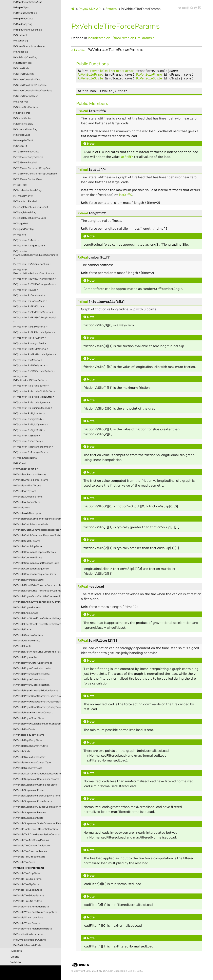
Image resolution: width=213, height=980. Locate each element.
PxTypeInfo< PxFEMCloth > (29, 306)
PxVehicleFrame (22, 629)
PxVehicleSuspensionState (28, 818)
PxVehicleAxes (22, 508)
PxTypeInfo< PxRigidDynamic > (31, 425)
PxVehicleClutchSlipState (28, 546)
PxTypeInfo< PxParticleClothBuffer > (34, 391)
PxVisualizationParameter (28, 934)
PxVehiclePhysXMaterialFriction (31, 685)
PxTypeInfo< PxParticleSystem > (32, 402)
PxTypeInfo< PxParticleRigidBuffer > (34, 397)
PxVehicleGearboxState (27, 641)
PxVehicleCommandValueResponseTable (36, 563)
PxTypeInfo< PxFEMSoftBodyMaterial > (35, 319)
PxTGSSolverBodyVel (25, 163)
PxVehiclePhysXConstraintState (32, 674)
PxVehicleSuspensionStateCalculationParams (37, 823)
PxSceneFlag (21, 41)
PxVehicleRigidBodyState (28, 740)
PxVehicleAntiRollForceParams (31, 480)
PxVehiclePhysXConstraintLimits (32, 668)
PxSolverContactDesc (26, 96)
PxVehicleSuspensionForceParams (33, 801)
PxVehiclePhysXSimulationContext (33, 713)
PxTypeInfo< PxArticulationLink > (32, 264)
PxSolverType (21, 102)
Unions (15, 957)
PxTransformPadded (25, 201)
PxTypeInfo (20, 235)
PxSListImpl (20, 35)
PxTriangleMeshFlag (25, 212)
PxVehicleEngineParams (27, 607)
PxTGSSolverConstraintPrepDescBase (35, 174)
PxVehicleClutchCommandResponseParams (37, 530)
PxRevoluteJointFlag (25, 13)
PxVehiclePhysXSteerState (29, 718)
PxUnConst (20, 463)
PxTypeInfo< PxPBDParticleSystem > (34, 371)
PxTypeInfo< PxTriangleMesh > (31, 452)
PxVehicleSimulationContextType (32, 762)
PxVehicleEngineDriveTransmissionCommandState (37, 602)
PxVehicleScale (22, 751)
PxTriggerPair (21, 224)
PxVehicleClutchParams (27, 541)
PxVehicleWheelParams (27, 923)
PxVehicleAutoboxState (27, 502)
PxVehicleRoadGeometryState (31, 746)
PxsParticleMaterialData (27, 945)
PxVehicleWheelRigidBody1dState (33, 929)
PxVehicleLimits (22, 646)
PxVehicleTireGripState (27, 873)
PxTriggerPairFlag (23, 229)
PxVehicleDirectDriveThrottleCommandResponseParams (37, 585)
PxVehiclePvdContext (25, 729)
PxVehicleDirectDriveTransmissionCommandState (37, 591)
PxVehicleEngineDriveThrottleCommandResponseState (37, 596)
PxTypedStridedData (25, 458)
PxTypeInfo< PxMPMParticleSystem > (35, 354)
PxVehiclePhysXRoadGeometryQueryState (37, 702)
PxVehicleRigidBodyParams (29, 735)
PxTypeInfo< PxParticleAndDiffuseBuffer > (30, 378)
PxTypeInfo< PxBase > (26, 290)
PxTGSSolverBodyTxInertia (28, 157)
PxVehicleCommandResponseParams (35, 552)
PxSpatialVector (22, 118)
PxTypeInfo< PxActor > (26, 240)
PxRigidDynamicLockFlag (28, 30)
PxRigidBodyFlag (23, 24)
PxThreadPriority (23, 196)
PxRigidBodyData (23, 19)
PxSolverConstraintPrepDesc (30, 85)
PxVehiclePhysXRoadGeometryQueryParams (37, 696)
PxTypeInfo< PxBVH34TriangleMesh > (35, 284)
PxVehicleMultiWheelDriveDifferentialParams (37, 652)
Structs (111, 9)
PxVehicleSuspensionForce (28, 790)
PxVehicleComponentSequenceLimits (35, 574)
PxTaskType (20, 185)
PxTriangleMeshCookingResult (31, 207)
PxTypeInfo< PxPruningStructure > (33, 408)
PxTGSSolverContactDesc (28, 179)
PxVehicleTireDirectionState (29, 857)
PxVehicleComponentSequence (31, 569)
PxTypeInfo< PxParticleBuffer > (31, 386)
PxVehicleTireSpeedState (28, 890)
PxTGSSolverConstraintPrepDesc (32, 168)
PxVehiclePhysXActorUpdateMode (33, 663)
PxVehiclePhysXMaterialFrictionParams (36, 691)
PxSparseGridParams (25, 107)
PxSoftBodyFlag (22, 63)
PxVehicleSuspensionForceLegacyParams (37, 796)
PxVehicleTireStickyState (28, 901)
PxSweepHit (20, 146)
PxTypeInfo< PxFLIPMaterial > (30, 327)
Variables (16, 962)
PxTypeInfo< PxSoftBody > (28, 441)
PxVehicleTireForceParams (29, 868)
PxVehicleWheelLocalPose (28, 918)
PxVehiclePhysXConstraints (29, 679)
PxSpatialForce (22, 113)
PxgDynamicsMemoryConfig (30, 940)
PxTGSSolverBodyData (26, 152)
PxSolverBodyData (24, 74)
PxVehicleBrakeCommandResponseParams (37, 519)
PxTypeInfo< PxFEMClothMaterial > (33, 312)
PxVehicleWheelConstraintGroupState (35, 912)
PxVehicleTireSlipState (26, 884)
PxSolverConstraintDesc (27, 79)
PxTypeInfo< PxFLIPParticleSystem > (34, 332)
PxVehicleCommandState (28, 558)
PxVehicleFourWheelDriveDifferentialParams (37, 624)
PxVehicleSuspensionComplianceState (35, 785)
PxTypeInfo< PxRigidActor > (29, 413)
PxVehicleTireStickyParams (29, 896)
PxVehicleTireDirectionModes (30, 851)
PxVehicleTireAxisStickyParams (31, 840)
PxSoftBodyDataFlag (25, 57)
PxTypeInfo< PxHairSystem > (30, 338)
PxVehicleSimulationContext (29, 757)
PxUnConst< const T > (26, 469)
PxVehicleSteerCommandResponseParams (37, 774)
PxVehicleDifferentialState (28, 580)
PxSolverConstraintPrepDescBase (33, 91)
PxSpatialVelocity (23, 124)
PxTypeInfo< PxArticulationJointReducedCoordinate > (36, 255)
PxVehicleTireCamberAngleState (32, 846)
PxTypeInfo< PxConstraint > (29, 295)
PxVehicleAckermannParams (30, 474)
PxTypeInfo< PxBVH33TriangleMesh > (35, 279)
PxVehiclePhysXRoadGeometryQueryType (37, 707)
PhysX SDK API (90, 9)
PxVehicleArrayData (25, 491)
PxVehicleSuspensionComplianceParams (36, 779)
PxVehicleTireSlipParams (27, 879)
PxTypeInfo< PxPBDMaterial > (30, 365)
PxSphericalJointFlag (25, 129)
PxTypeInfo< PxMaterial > (28, 360)
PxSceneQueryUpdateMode (29, 46)
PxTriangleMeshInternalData (30, 218)
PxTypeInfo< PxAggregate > (29, 246)
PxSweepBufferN (23, 140)
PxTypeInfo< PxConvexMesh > (30, 301)
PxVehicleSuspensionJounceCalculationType (37, 807)
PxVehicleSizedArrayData (28, 768)
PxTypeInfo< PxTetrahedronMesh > (33, 447)
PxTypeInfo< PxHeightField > (30, 343)
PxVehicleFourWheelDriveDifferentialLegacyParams (37, 618)
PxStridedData (22, 135)
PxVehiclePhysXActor (25, 657)
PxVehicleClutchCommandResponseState (37, 535)
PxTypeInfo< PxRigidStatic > (29, 430)
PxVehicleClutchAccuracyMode (31, 524)
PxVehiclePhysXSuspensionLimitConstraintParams (37, 724)
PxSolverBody (21, 68)
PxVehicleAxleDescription (28, 513)
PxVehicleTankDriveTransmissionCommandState (37, 834)
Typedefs (16, 951)
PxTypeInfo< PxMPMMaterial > (31, 349)
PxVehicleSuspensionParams (30, 812)
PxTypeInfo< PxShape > (27, 436)
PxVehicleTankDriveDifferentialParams (35, 829)
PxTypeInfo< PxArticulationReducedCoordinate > (34, 271)
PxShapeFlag (21, 52)
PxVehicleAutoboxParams (28, 497)
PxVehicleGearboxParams (28, 635)
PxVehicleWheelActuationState (31, 907)
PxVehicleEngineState (26, 613)
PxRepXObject (22, 7)
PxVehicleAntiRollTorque (27, 486)
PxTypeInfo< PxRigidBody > (29, 419)
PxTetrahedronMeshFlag (27, 190)
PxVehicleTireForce (24, 862)
